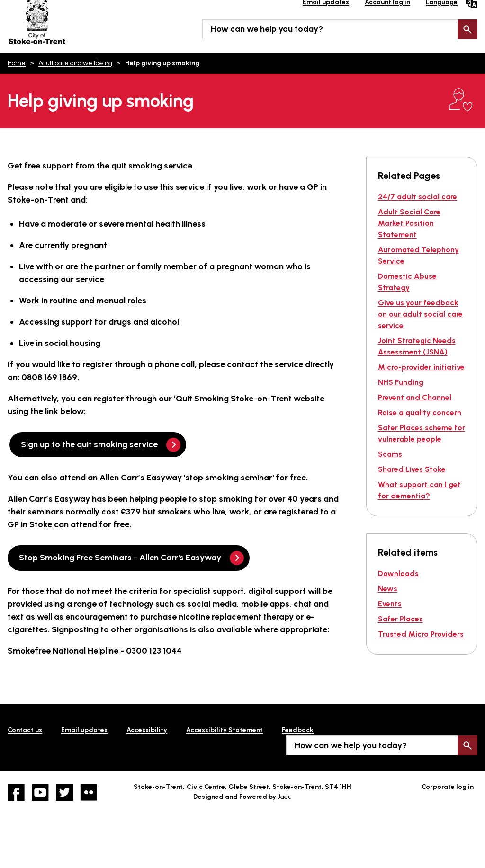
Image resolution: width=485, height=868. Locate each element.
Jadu (285, 797)
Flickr (89, 792)
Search (467, 29)
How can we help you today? (267, 29)
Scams (390, 454)
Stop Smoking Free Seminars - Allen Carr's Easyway (120, 558)
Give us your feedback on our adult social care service (420, 314)
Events (390, 604)
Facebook (16, 792)
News (388, 589)
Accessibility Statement (225, 730)
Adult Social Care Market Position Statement (409, 223)
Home (17, 63)
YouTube (40, 792)
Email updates (84, 730)
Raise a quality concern (420, 412)
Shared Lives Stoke (412, 469)
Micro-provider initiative (421, 367)
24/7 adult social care (418, 197)
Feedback (298, 730)
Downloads (398, 573)
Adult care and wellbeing (75, 63)
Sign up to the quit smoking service (89, 444)
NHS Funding (401, 382)
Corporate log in (448, 787)
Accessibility (147, 730)
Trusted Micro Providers (421, 634)
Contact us (25, 730)
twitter (64, 792)
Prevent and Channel (415, 397)
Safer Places (400, 619)
